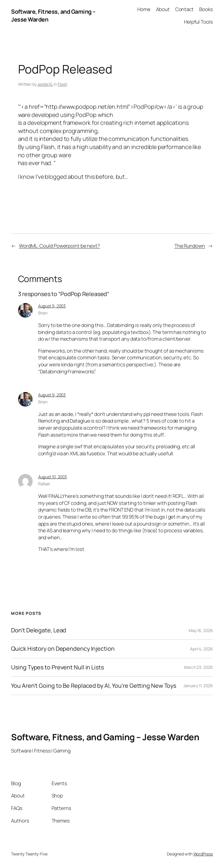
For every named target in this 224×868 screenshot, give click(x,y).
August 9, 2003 (52, 306)
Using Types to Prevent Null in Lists (57, 667)
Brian (43, 313)
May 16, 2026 (201, 630)
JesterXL (45, 84)
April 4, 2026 (202, 649)
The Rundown (190, 246)
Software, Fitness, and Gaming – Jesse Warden (105, 737)
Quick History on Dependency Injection (63, 649)
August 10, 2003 (53, 477)
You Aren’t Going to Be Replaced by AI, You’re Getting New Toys (94, 686)
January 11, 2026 (198, 686)
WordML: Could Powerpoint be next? (60, 246)
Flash (63, 84)
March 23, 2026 (198, 667)
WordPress (203, 854)
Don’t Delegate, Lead (39, 630)
